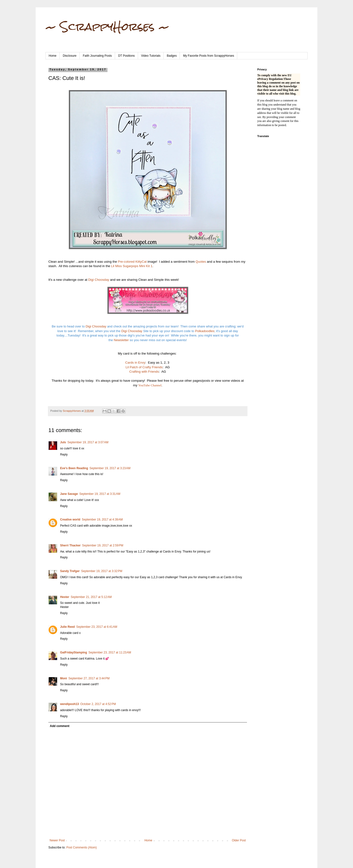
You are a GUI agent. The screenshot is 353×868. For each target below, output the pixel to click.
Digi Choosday (99, 280)
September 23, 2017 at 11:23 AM (110, 652)
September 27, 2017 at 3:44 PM (89, 678)
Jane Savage (69, 494)
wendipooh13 (70, 704)
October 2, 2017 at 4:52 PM (98, 704)
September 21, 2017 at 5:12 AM (91, 597)
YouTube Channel (150, 385)
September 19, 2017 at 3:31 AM (100, 494)
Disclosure (70, 56)
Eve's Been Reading (74, 468)
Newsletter (121, 340)
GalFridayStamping (74, 652)
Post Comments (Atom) (81, 847)
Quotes (201, 262)
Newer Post (57, 840)
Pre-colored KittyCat (132, 262)
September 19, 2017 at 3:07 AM (88, 442)
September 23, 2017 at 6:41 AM (97, 627)
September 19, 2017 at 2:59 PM (103, 545)
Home (53, 56)
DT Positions (127, 56)
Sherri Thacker (70, 545)
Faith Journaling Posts (97, 56)
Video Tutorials (151, 56)
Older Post (239, 840)
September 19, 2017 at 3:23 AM (110, 468)
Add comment (60, 726)
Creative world (70, 520)
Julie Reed (67, 627)
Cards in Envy (135, 363)
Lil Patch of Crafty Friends (144, 367)
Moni (64, 678)
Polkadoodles (205, 331)
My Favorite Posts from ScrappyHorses (209, 56)
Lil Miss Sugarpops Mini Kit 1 (132, 266)
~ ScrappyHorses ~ (107, 27)
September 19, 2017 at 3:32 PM (102, 571)
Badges (172, 56)
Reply (64, 455)
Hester (65, 597)
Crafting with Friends (144, 372)
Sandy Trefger (70, 571)
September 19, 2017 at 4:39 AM (102, 520)
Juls (63, 442)
